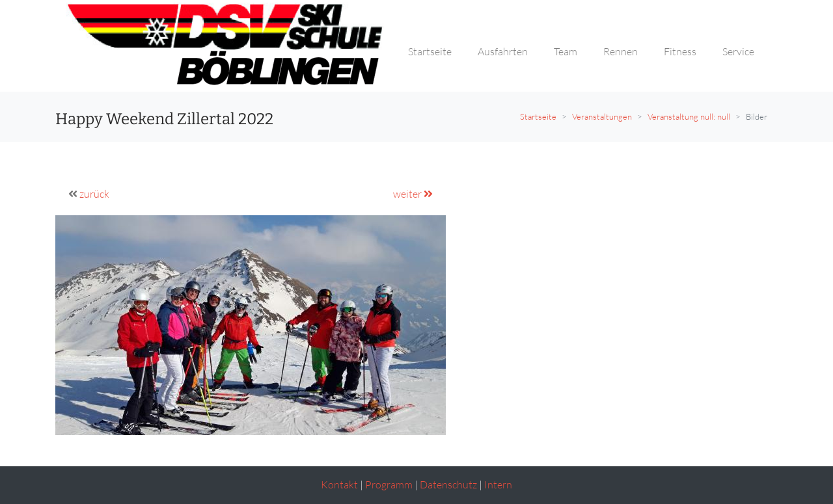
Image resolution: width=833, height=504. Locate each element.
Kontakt (339, 484)
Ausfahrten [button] (503, 51)
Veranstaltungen (602, 116)
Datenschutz (448, 484)
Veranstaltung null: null (689, 116)
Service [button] (738, 51)
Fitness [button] (680, 51)
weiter (413, 194)
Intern (498, 484)
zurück (94, 194)
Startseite (538, 116)
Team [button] (566, 51)
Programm (389, 484)
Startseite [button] (430, 51)
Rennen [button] (621, 51)
